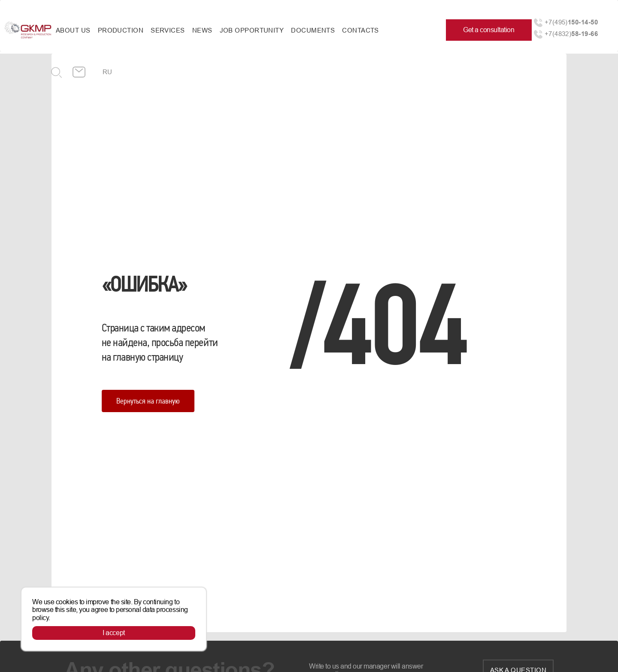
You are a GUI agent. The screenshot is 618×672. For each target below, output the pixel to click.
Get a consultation (489, 30)
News (202, 30)
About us (73, 30)
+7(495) (571, 22)
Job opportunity (252, 30)
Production (121, 30)
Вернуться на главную (148, 401)
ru (108, 72)
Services (168, 30)
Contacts (360, 30)
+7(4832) (571, 34)
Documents (313, 30)
